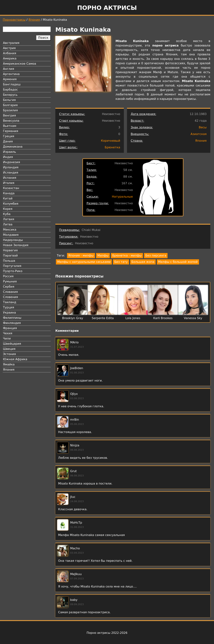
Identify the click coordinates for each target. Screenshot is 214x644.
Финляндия (12, 323)
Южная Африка (15, 359)
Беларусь (10, 95)
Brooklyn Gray (73, 318)
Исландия (11, 173)
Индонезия (11, 162)
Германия (11, 131)
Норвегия (10, 250)
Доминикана (13, 147)
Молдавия (11, 235)
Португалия (12, 266)
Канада (9, 193)
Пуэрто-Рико (13, 271)
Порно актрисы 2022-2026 (107, 633)
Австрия (9, 48)
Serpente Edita (103, 318)
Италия (9, 183)
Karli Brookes (163, 318)
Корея (8, 209)
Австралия (11, 43)
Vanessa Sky (193, 318)
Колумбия (11, 204)
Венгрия (9, 115)
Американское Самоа (20, 64)
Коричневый (111, 141)
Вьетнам (10, 126)
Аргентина (11, 74)
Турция (9, 307)
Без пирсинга (156, 256)
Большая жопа (143, 262)
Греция (9, 136)
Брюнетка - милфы (127, 256)
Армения (10, 79)
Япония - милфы (81, 256)
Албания (10, 53)
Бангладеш (12, 84)
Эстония (9, 354)
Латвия (9, 219)
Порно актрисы (107, 8)
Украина (9, 313)
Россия (8, 276)
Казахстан (11, 188)
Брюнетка (112, 147)
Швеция (9, 349)
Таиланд (10, 302)
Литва (8, 224)
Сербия (9, 287)
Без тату (121, 262)
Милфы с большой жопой (178, 262)
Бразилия (10, 110)
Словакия (10, 292)
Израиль (10, 152)
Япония (34, 20)
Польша (9, 261)
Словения (10, 297)
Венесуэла (11, 121)
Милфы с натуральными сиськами (84, 262)
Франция (10, 328)
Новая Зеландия (16, 245)
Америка (10, 58)
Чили (7, 338)
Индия (8, 157)
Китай (8, 198)
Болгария (10, 105)
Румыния (10, 281)
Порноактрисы (14, 20)
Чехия (8, 333)
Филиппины (12, 318)
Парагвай (10, 256)
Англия (9, 69)
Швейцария (12, 344)
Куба (7, 214)
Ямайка (9, 364)
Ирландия (11, 167)
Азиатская (199, 134)
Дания (8, 141)
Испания (10, 178)
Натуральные (122, 197)
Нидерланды (13, 240)
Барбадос (10, 90)
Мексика (10, 230)
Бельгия (9, 100)
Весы (203, 127)
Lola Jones (133, 318)
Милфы (103, 256)
